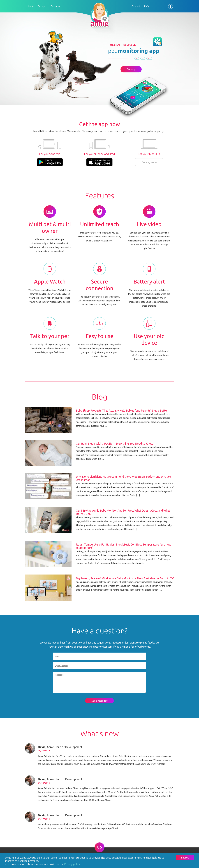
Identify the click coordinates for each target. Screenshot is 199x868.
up (99, 847)
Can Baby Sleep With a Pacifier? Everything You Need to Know (115, 444)
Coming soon (149, 162)
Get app (42, 6)
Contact (136, 6)
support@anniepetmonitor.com (95, 647)
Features (55, 6)
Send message (99, 701)
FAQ (146, 6)
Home (30, 6)
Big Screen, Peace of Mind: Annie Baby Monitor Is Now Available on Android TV (125, 578)
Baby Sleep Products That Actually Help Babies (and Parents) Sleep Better (122, 410)
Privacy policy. (72, 864)
